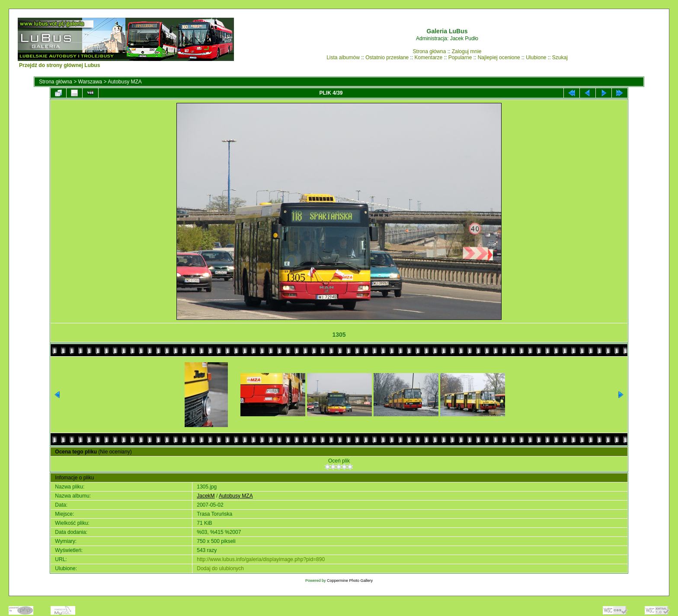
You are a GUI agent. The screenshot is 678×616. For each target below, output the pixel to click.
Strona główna (430, 51)
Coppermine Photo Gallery (350, 581)
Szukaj (560, 57)
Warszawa (90, 82)
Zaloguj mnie (467, 51)
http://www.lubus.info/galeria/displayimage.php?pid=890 (261, 559)
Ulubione (536, 57)
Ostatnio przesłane (387, 57)
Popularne (460, 57)
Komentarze (429, 57)
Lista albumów (343, 57)
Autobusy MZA (125, 82)
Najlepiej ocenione (499, 57)
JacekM (206, 496)
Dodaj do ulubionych (220, 568)
